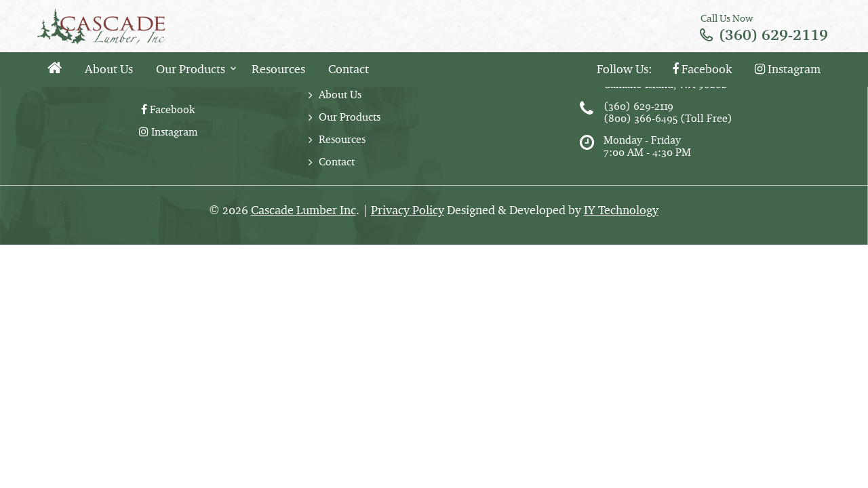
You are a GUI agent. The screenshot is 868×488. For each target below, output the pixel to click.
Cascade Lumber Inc (303, 210)
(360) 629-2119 (773, 35)
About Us (109, 69)
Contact (349, 69)
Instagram (788, 69)
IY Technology (621, 210)
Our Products (191, 69)
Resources (278, 69)
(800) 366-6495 (640, 118)
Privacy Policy (408, 210)
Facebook (702, 69)
